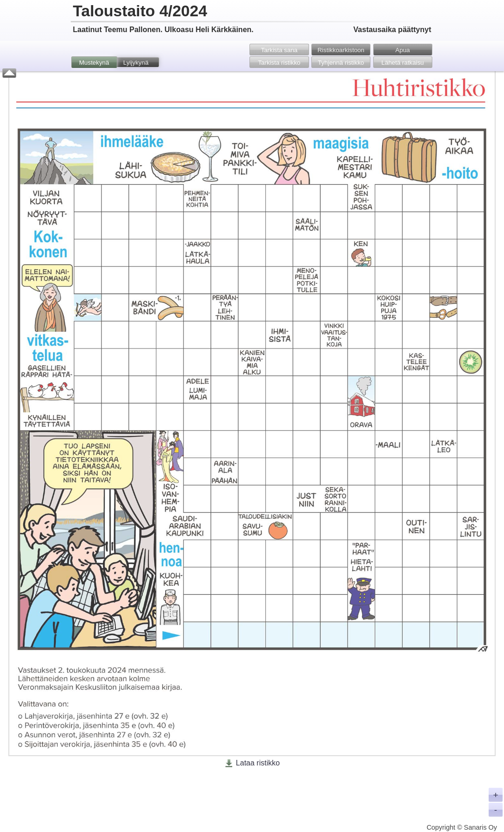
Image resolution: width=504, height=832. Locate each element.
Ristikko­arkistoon (341, 50)
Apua (403, 50)
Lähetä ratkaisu (403, 63)
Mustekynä (94, 63)
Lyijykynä (136, 63)
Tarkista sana (279, 50)
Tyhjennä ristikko (341, 63)
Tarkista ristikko (279, 63)
